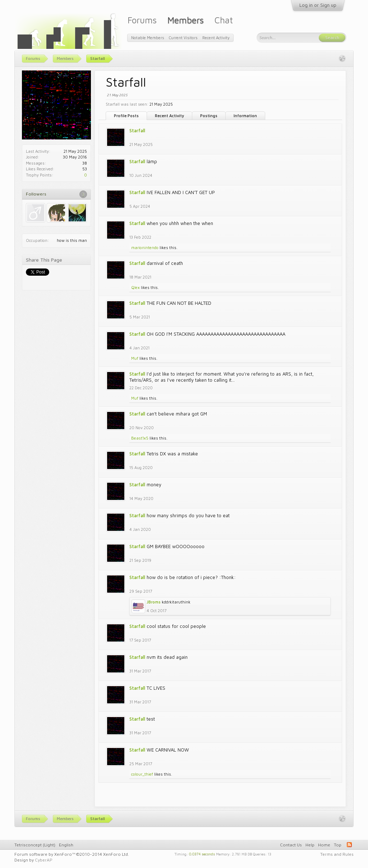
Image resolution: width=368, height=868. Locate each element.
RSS (349, 845)
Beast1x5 (140, 438)
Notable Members (148, 38)
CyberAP (44, 860)
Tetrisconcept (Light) (35, 845)
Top (338, 845)
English (66, 845)
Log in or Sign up (318, 5)
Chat (224, 20)
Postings (209, 116)
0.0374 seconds (202, 854)
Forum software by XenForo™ (72, 854)
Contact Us (291, 845)
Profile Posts (126, 116)
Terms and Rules (337, 854)
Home (324, 845)
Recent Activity (169, 116)
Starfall (137, 130)
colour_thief (142, 774)
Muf (135, 358)
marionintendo (145, 247)
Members (186, 20)
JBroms (154, 602)
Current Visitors (183, 38)
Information (245, 116)
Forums (142, 20)
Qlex (135, 287)
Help (310, 845)
